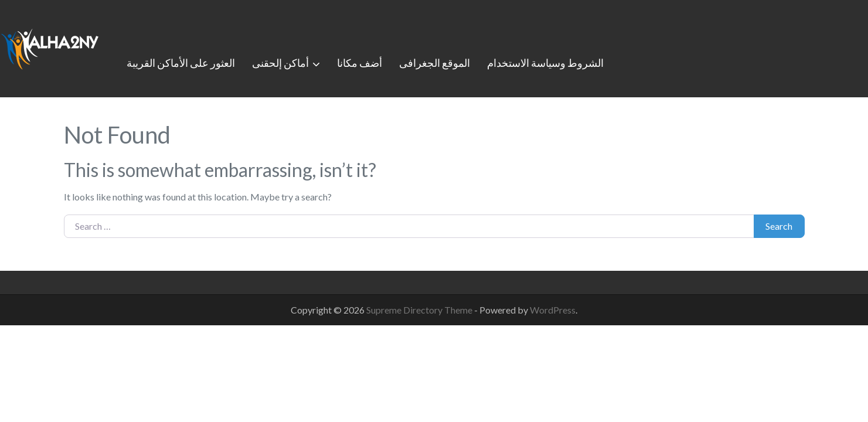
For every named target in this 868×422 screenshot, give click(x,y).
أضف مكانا (360, 63)
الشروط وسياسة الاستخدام (545, 63)
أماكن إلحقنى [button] (280, 63)
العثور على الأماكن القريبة (181, 63)
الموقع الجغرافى (435, 63)
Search (779, 226)
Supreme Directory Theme (420, 310)
